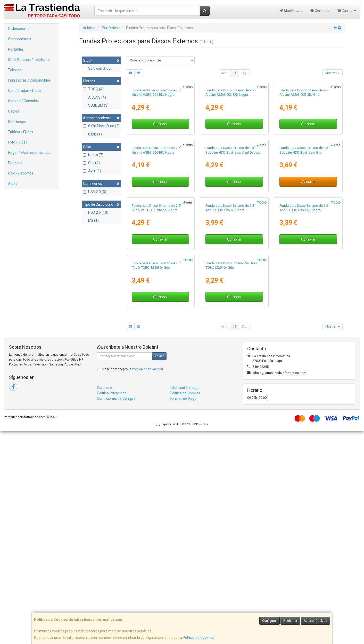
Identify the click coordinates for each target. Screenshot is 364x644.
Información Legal (185, 601)
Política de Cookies (198, 638)
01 (235, 73)
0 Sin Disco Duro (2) (101, 126)
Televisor (15, 70)
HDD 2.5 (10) (96, 212)
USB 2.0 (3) (95, 192)
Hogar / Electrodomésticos (30, 153)
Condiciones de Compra (116, 612)
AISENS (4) (94, 97)
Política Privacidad (112, 606)
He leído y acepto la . (133, 582)
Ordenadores (19, 29)
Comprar (160, 177)
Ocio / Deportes (21, 173)
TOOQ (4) (93, 89)
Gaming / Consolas (23, 101)
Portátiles (16, 49)
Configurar (270, 621)
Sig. (244, 73)
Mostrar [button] (333, 73)
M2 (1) (91, 220)
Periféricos (17, 122)
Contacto (320, 11)
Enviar (159, 569)
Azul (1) (92, 171)
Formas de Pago (183, 612)
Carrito (347, 11)
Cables (14, 111)
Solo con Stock (98, 68)
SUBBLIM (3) (96, 105)
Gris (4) (91, 163)
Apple (13, 184)
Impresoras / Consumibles (29, 80)
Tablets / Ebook (21, 132)
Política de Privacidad (147, 582)
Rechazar (290, 621)
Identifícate (291, 11)
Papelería (16, 163)
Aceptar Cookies (315, 621)
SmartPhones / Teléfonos (29, 60)
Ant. (225, 73)
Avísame (308, 288)
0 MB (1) (92, 134)
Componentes (20, 39)
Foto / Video (18, 142)
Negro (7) (93, 155)
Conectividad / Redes (25, 91)
